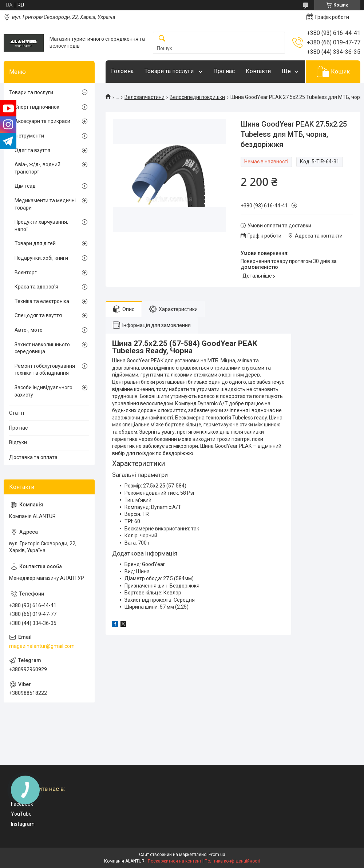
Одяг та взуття (32, 150)
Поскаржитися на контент (175, 861)
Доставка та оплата (33, 457)
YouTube (21, 814)
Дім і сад (25, 186)
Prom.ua (217, 855)
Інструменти (29, 136)
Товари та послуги (170, 71)
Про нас (224, 71)
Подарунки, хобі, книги (41, 258)
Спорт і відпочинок (37, 107)
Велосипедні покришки (197, 97)
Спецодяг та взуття (38, 315)
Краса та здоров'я (36, 287)
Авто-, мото (29, 330)
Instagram (23, 824)
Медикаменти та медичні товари (45, 204)
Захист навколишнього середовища (42, 348)
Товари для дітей (35, 243)
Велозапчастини (145, 97)
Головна (122, 71)
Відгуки (18, 442)
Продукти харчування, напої (41, 226)
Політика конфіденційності (232, 861)
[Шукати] (162, 39)
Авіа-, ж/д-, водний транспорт (37, 168)
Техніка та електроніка (42, 301)
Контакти (258, 71)
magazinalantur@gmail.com (42, 646)
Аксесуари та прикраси (42, 121)
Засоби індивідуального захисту (43, 391)
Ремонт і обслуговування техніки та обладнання (45, 370)
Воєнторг (26, 272)
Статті (17, 413)
